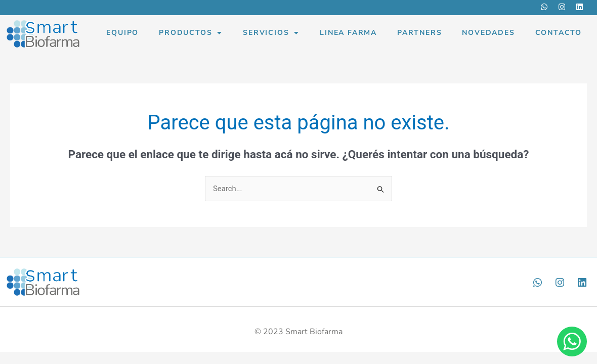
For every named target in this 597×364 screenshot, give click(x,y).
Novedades (488, 33)
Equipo (122, 33)
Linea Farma (348, 33)
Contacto (559, 33)
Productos (191, 33)
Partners (419, 33)
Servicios (271, 33)
